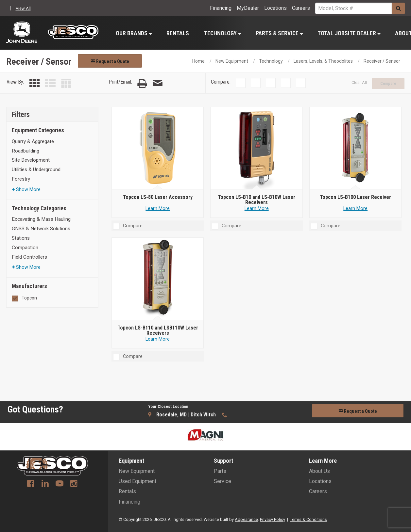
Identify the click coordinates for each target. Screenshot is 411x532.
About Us (319, 471)
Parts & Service (279, 33)
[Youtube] (60, 484)
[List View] (50, 83)
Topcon (29, 298)
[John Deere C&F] (25, 32)
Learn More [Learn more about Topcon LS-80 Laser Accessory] (158, 209)
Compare (388, 84)
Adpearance (246, 519)
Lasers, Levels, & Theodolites (323, 61)
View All (23, 8)
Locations (275, 8)
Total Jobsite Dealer (349, 33)
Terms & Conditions (308, 519)
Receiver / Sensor (382, 61)
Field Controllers (29, 257)
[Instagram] (74, 484)
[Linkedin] (45, 484)
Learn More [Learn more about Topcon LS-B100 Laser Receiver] (355, 209)
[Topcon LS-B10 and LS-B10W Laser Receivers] (257, 148)
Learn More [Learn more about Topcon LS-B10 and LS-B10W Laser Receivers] (257, 209)
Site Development (31, 160)
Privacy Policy (273, 519)
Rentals (178, 33)
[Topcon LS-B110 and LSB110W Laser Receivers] (158, 279)
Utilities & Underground (36, 169)
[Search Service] (353, 8)
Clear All (359, 82)
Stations (21, 238)
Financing (221, 8)
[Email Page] (158, 83)
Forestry (21, 179)
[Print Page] (142, 83)
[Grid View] (35, 83)
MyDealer (248, 8)
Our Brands (134, 33)
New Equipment (232, 61)
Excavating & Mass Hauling (41, 219)
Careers (301, 8)
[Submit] (398, 8)
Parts (220, 471)
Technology (223, 33)
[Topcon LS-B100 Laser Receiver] (356, 148)
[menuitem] (134, 33)
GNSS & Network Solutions (41, 229)
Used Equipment (137, 481)
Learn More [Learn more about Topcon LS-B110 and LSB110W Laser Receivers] (158, 339)
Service (223, 481)
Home (198, 61)
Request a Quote (110, 61)
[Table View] (66, 83)
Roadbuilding (26, 151)
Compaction (25, 248)
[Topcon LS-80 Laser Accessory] (158, 148)
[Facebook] (31, 484)
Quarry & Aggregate (33, 141)
